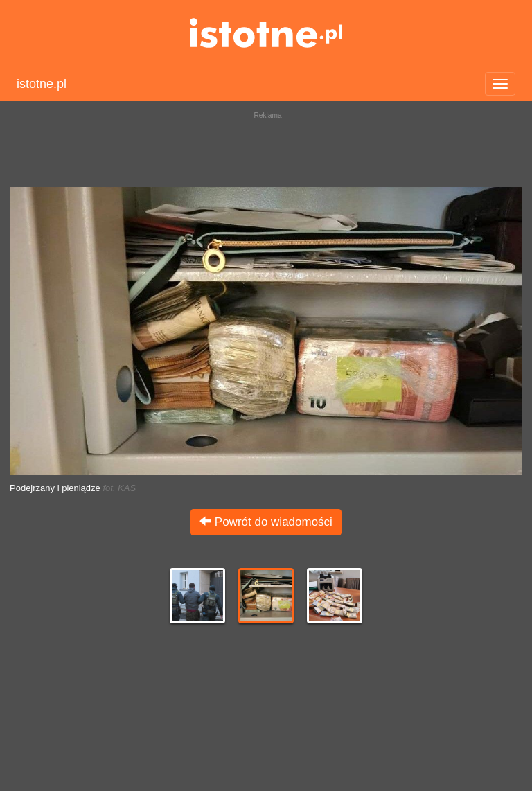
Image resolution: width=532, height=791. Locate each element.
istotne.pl (266, 33)
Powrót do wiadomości (266, 522)
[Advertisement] (266, 145)
